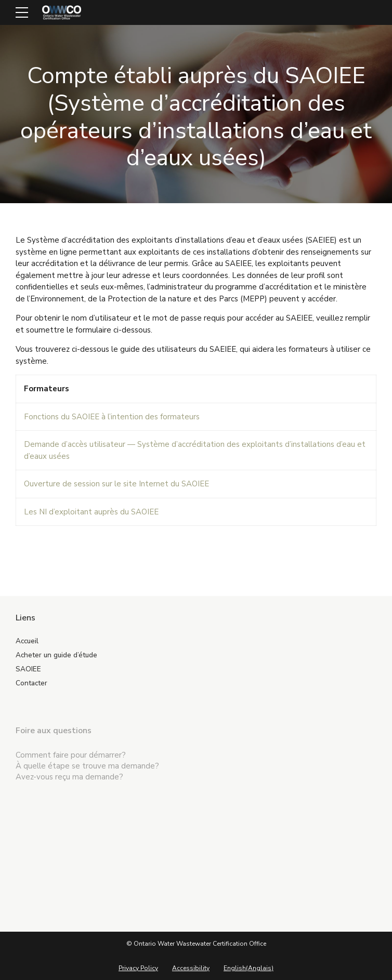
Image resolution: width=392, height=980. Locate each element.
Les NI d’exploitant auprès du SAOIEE (91, 512)
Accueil (27, 641)
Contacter (31, 683)
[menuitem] (249, 968)
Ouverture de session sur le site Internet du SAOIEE (116, 484)
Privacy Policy (138, 968)
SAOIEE (28, 669)
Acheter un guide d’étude (56, 655)
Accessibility (191, 968)
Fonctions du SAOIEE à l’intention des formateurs (112, 417)
